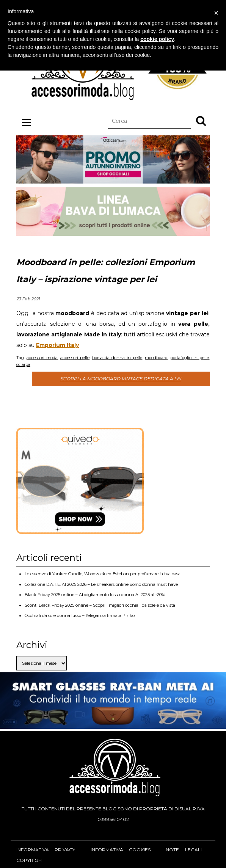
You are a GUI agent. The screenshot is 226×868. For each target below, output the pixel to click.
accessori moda (42, 358)
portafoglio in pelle (190, 358)
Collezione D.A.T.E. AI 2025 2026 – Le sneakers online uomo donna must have (101, 584)
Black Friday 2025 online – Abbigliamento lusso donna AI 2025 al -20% (95, 595)
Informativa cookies (121, 850)
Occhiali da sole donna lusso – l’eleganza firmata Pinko (80, 615)
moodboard (156, 358)
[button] (201, 121)
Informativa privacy (46, 850)
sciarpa (23, 364)
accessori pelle (75, 358)
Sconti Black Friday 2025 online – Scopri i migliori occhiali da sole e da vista (100, 605)
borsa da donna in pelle (117, 358)
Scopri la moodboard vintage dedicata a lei (121, 379)
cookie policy (157, 39)
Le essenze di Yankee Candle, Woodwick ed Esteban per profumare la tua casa (103, 574)
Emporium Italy (57, 345)
